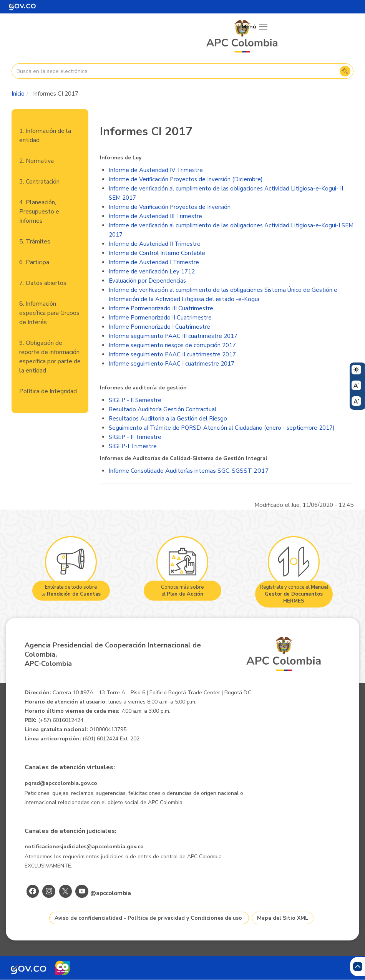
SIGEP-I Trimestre (133, 446)
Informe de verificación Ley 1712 (152, 271)
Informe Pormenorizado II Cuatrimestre (160, 318)
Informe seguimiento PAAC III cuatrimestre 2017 (173, 336)
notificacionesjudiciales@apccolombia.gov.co (84, 847)
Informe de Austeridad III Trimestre (155, 216)
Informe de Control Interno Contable (157, 253)
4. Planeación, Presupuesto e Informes (39, 212)
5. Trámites (35, 242)
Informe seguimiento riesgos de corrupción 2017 (172, 345)
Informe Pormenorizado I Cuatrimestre (159, 327)
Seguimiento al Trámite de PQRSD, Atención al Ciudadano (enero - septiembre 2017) (222, 428)
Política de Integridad (48, 391)
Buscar (345, 71)
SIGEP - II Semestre (135, 400)
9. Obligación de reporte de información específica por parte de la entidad (50, 357)
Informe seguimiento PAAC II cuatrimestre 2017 (172, 354)
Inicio (18, 94)
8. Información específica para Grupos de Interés (49, 313)
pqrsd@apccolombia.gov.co (61, 783)
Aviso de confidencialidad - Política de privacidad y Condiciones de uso (148, 918)
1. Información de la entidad (45, 136)
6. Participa (34, 262)
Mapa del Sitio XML (283, 918)
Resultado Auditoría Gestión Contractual (163, 409)
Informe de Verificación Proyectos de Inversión (170, 207)
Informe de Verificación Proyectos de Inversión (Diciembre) (186, 179)
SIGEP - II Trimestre (135, 437)
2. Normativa (36, 161)
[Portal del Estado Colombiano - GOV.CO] (22, 7)
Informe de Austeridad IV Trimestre (156, 170)
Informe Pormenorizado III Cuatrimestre (161, 308)
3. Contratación (39, 182)
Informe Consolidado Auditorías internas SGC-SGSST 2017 (189, 471)
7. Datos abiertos (43, 283)
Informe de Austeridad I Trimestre (154, 262)
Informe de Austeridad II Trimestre (155, 244)
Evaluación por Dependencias (147, 281)
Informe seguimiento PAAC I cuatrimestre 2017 (172, 364)
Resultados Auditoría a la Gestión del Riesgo (168, 419)
